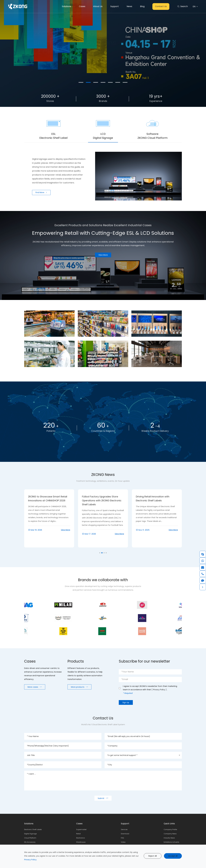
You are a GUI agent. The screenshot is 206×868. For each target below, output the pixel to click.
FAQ (122, 838)
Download (125, 834)
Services (124, 829)
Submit (103, 798)
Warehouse (81, 842)
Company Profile (170, 829)
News (129, 6)
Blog (142, 6)
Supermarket (81, 829)
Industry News (169, 838)
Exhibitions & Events (171, 842)
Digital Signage (30, 834)
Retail (78, 834)
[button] (81, 82)
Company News (170, 834)
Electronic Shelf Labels (33, 829)
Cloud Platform (30, 838)
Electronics (81, 838)
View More (65, 541)
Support (115, 6)
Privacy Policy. (31, 860)
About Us (98, 6)
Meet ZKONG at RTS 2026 (43, 497)
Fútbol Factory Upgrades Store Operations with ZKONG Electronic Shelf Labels (156, 500)
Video (123, 842)
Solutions (66, 6)
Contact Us (161, 6)
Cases (82, 6)
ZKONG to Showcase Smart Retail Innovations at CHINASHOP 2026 (101, 499)
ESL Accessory (30, 842)
